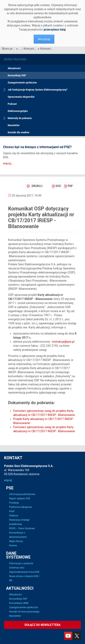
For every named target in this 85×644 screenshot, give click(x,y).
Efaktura (14, 516)
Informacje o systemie (21, 563)
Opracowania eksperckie (21, 97)
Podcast (12, 104)
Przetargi (14, 503)
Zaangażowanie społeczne (22, 83)
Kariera (13, 546)
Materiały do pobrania (20, 118)
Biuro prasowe (9, 49)
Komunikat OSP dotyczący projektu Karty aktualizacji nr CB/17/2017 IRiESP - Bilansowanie (47, 49)
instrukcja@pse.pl (63, 342)
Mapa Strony (16, 541)
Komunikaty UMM (19, 603)
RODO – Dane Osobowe (22, 528)
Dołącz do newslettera (42, 625)
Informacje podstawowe (22, 494)
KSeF (12, 511)
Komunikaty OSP (30, 49)
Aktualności (14, 68)
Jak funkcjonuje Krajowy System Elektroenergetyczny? (38, 90)
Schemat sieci (17, 568)
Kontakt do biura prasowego (24, 612)
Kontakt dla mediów (19, 132)
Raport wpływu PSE (20, 499)
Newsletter (14, 125)
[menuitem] (56, 186)
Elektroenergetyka (18, 111)
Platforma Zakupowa (20, 507)
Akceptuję (44, 39)
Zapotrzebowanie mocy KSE (24, 572)
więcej (8, 480)
